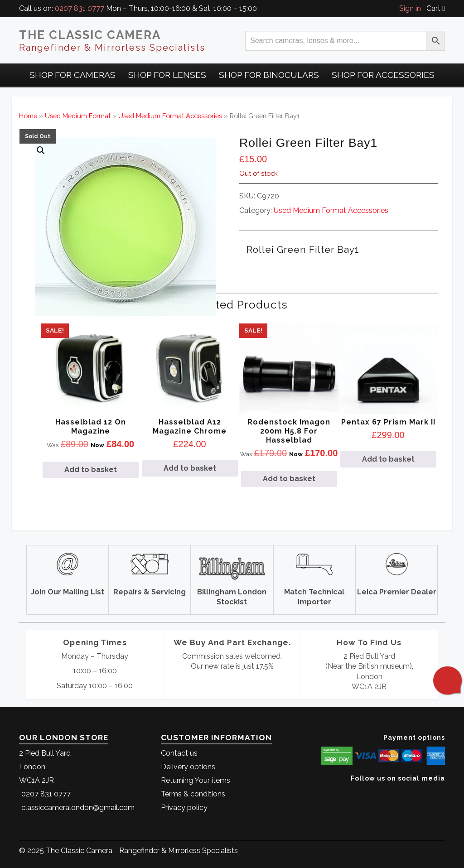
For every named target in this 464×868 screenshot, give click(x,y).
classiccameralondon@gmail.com (78, 808)
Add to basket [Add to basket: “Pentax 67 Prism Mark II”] (388, 459)
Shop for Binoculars (269, 75)
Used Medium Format (78, 116)
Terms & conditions (193, 794)
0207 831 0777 (80, 8)
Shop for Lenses (167, 75)
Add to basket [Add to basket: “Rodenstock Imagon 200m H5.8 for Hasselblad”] (289, 479)
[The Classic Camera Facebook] (442, 792)
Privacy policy (184, 808)
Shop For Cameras (72, 75)
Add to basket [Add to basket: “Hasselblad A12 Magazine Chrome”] (190, 468)
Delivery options (188, 767)
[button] (41, 150)
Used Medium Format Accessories (170, 116)
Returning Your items (196, 780)
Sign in (410, 8)
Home (28, 116)
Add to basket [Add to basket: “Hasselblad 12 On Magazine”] (91, 470)
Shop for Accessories (383, 75)
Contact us (179, 753)
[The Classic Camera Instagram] (444, 792)
